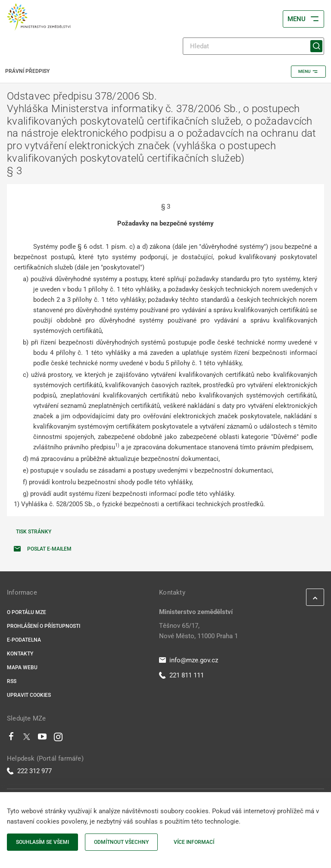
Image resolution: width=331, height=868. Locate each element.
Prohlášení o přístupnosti (44, 626)
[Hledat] (253, 46)
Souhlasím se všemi (42, 842)
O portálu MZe (27, 612)
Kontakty (20, 654)
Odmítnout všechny (121, 842)
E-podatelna (24, 640)
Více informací (194, 842)
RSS (12, 681)
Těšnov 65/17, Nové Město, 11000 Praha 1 (198, 631)
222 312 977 (29, 771)
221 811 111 (181, 675)
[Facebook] (11, 739)
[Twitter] (27, 739)
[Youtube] (42, 739)
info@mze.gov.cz (189, 660)
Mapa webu (22, 667)
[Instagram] (58, 739)
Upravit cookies (29, 695)
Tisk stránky (34, 532)
